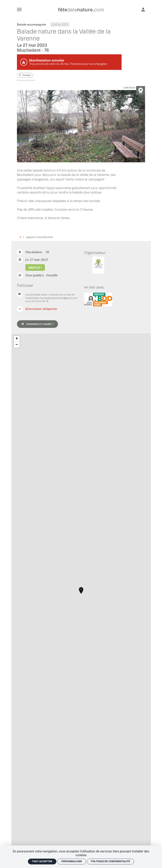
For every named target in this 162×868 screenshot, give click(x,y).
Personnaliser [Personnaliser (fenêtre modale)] (72, 861)
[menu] (19, 9)
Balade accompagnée (31, 24)
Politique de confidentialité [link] (111, 861)
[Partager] (25, 75)
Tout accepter (42, 861)
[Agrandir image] (81, 126)
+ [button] (17, 339)
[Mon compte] (143, 9)
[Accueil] (81, 9)
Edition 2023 (60, 24)
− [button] (17, 345)
